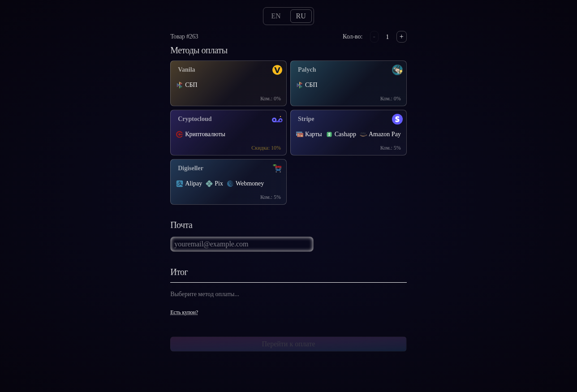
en (276, 16)
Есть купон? (184, 312)
